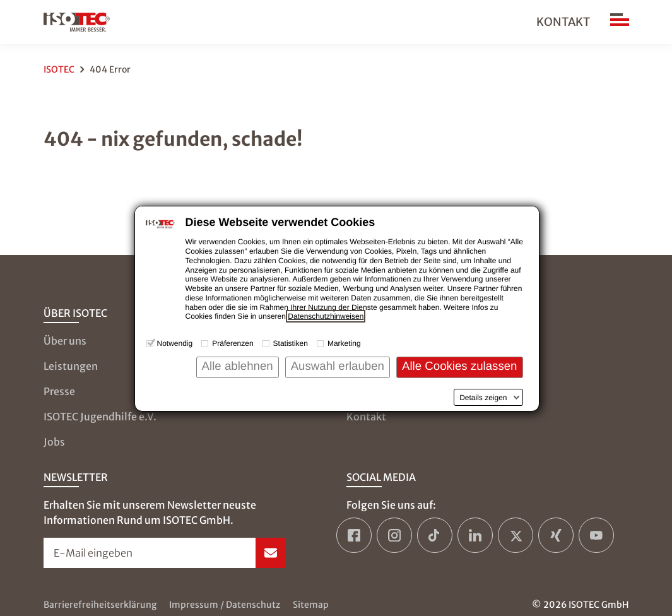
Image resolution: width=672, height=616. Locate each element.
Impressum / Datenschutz (225, 605)
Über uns (65, 341)
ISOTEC (59, 69)
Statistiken (291, 343)
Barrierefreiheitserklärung (100, 605)
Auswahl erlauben (338, 366)
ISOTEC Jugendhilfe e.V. (100, 417)
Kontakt (563, 22)
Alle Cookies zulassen (460, 366)
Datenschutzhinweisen (326, 316)
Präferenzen (233, 343)
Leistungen (71, 366)
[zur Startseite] (77, 22)
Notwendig (175, 343)
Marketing (344, 343)
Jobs (54, 442)
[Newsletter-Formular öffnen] (165, 553)
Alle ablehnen (238, 366)
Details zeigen (483, 398)
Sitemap (311, 605)
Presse (59, 391)
